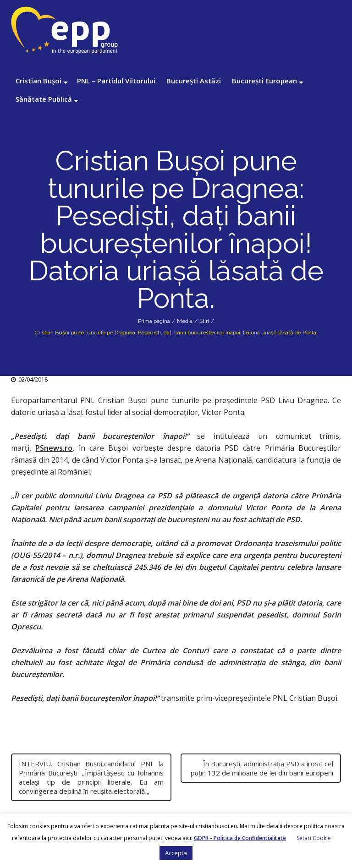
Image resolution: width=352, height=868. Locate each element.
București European (264, 81)
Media (185, 321)
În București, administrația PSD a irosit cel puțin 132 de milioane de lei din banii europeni (262, 768)
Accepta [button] (176, 853)
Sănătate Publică (44, 99)
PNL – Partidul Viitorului (116, 81)
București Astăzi (194, 81)
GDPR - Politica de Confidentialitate (240, 838)
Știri (204, 321)
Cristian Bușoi (38, 81)
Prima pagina (154, 321)
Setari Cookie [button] (314, 838)
